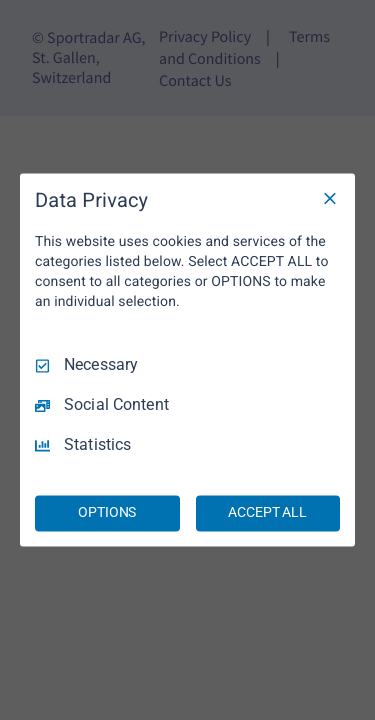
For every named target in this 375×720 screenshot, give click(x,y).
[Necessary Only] (330, 198)
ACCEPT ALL (267, 513)
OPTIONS (107, 513)
